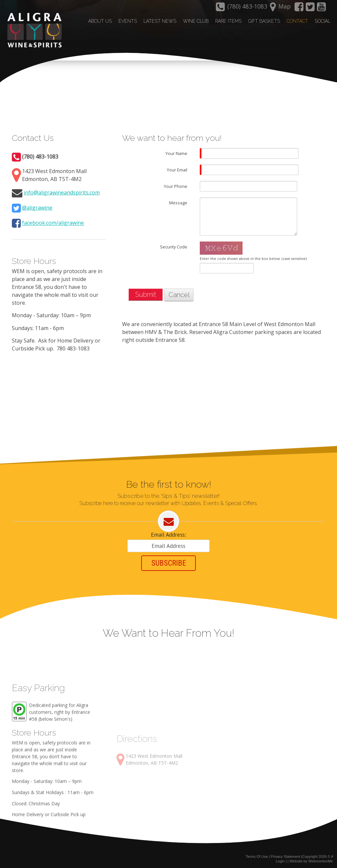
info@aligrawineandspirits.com (62, 189)
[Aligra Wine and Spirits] (33, 30)
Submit (146, 292)
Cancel (179, 292)
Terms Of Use (257, 854)
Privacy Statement (285, 854)
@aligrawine (37, 204)
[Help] (192, 150)
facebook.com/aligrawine (53, 220)
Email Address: (168, 532)
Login (280, 859)
